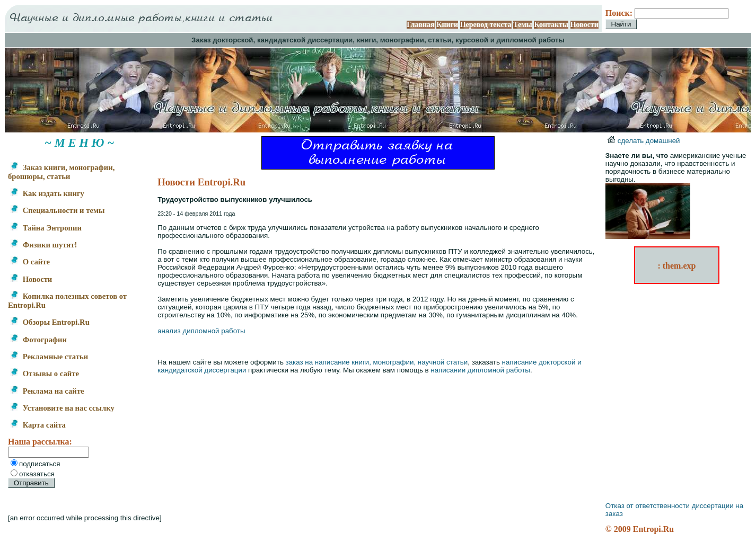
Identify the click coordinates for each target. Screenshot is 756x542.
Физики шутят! (43, 245)
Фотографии (38, 340)
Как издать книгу (47, 193)
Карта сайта (38, 425)
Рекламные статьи (49, 357)
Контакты (551, 25)
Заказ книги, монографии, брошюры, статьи (61, 172)
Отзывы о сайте (45, 374)
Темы (523, 25)
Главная (420, 25)
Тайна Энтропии (46, 228)
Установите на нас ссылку (62, 408)
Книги (447, 25)
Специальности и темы (57, 210)
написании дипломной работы (480, 370)
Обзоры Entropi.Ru (50, 322)
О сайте (30, 262)
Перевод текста (486, 25)
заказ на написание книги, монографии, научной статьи (377, 362)
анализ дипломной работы (201, 331)
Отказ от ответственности (648, 506)
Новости (584, 25)
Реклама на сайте (47, 391)
